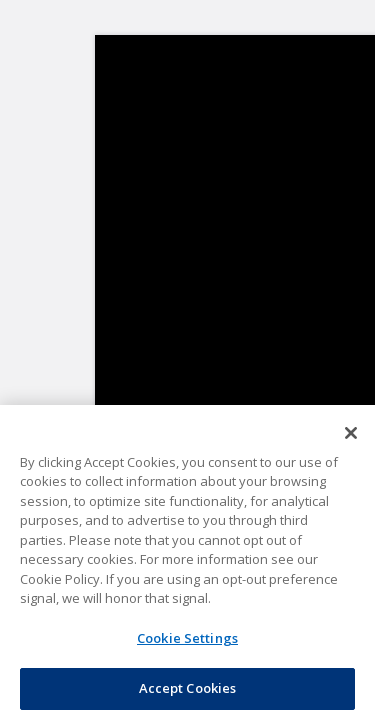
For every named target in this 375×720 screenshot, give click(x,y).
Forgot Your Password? (187, 367)
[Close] (351, 440)
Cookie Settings (187, 626)
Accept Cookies (187, 682)
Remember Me (205, 325)
